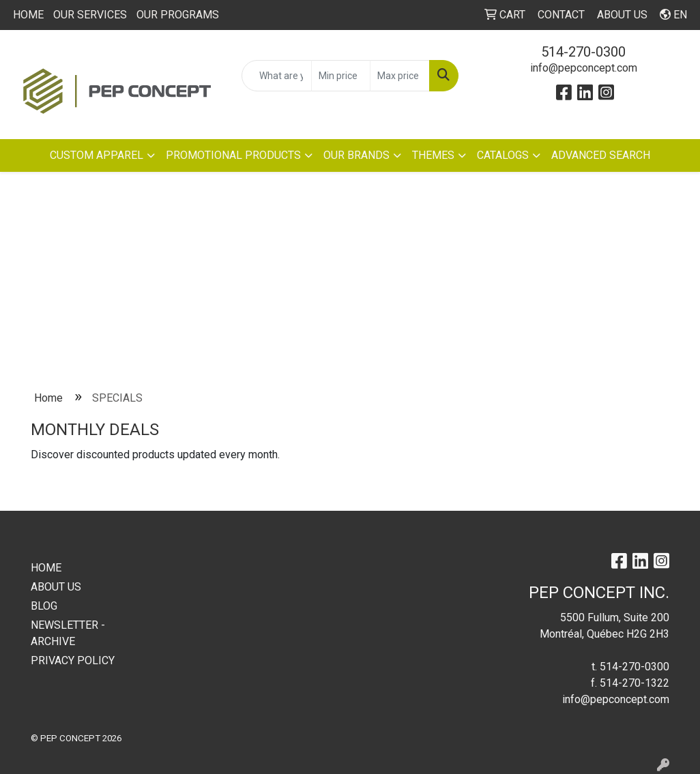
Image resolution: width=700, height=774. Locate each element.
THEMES (433, 155)
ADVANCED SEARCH (601, 155)
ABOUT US (56, 587)
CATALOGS (503, 155)
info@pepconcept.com (584, 68)
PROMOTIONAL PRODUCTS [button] (233, 155)
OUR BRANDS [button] (356, 155)
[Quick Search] (277, 76)
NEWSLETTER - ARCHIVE (68, 633)
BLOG (44, 606)
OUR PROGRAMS (178, 15)
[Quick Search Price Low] (341, 76)
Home (48, 398)
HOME (28, 15)
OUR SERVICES (90, 15)
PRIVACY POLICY (73, 660)
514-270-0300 (583, 52)
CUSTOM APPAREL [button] (97, 155)
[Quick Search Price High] (400, 76)
